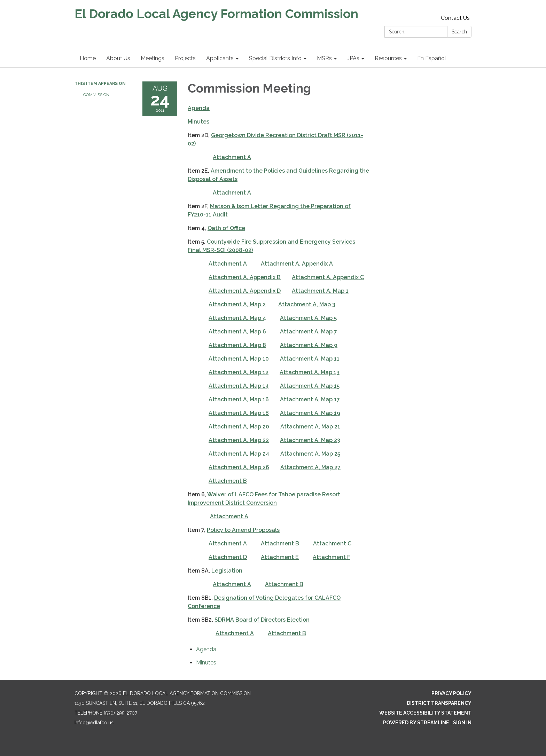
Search (459, 32)
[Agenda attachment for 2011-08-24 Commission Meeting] (206, 649)
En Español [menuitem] (432, 58)
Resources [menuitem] (388, 58)
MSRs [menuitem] (324, 58)
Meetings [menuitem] (153, 58)
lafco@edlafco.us (94, 723)
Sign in (462, 723)
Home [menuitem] (88, 58)
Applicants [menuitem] (220, 58)
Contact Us (455, 18)
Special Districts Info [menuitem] (275, 58)
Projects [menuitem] (185, 58)
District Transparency (439, 703)
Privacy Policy (451, 693)
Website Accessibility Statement (425, 713)
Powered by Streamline (416, 723)
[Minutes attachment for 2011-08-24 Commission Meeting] (206, 663)
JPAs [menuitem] (353, 58)
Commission (96, 95)
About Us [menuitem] (118, 58)
